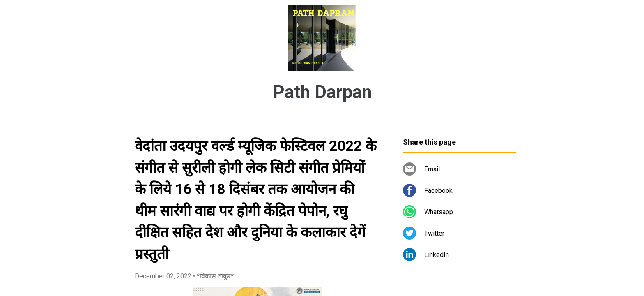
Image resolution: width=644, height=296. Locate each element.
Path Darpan (322, 92)
